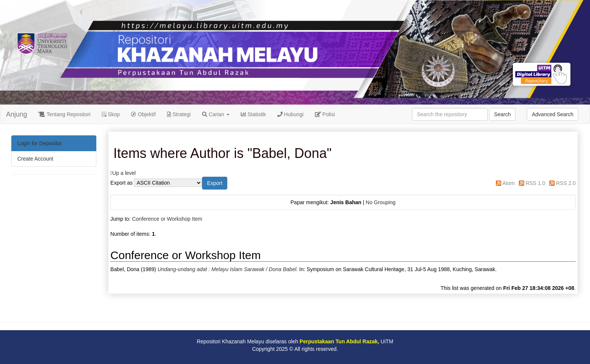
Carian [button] (216, 114)
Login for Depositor (40, 143)
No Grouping (381, 202)
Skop (111, 114)
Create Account (35, 159)
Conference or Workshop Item (167, 219)
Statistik (253, 114)
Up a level (124, 173)
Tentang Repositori (64, 114)
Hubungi (290, 114)
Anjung (17, 114)
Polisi (325, 114)
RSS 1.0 (535, 183)
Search (502, 114)
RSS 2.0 (566, 183)
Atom (509, 183)
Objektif (143, 114)
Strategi (179, 114)
